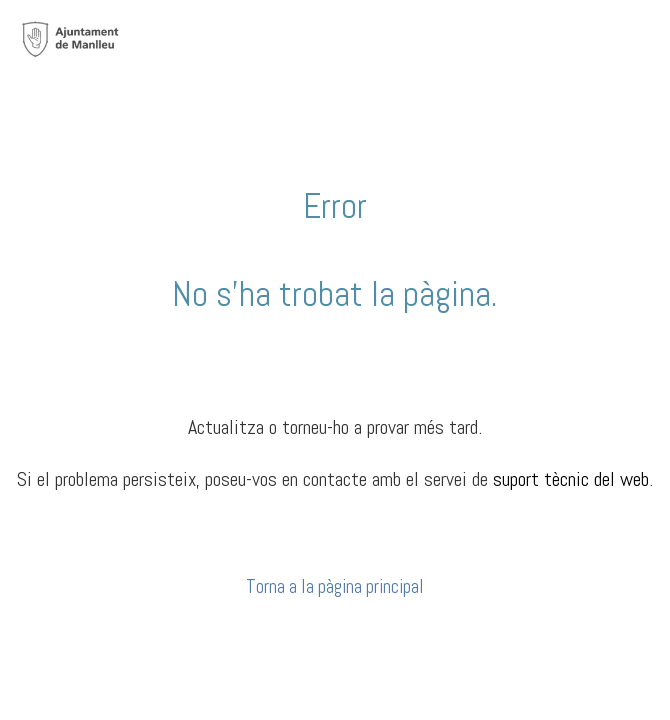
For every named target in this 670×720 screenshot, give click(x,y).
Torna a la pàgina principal (335, 586)
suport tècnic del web (571, 479)
